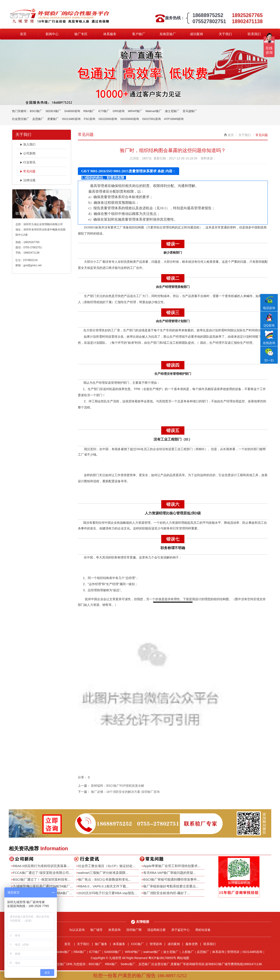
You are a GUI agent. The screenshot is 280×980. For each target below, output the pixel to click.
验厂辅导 (96, 930)
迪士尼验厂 (172, 111)
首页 (23, 34)
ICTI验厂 (104, 111)
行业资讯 (28, 162)
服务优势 (192, 944)
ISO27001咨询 (151, 119)
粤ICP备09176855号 (162, 958)
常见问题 (28, 171)
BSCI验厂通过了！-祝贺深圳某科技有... (42, 879)
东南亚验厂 (168, 34)
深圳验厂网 (134, 930)
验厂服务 (101, 944)
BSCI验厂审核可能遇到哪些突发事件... (171, 879)
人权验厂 (188, 952)
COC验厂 (137, 944)
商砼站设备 (203, 930)
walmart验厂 (152, 952)
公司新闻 (28, 153)
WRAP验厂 (135, 111)
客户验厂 (139, 34)
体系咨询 (114, 930)
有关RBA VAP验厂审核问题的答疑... (170, 873)
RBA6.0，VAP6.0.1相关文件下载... (103, 886)
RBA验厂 (89, 111)
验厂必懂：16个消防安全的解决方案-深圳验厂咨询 (125, 792)
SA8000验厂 (113, 952)
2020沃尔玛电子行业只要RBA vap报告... (108, 893)
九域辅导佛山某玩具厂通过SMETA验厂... (43, 886)
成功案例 (196, 34)
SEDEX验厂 (53, 111)
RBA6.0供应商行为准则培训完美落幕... (41, 866)
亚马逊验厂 (190, 111)
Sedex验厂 (63, 952)
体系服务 (110, 34)
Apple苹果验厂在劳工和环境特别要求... (172, 866)
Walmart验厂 (154, 111)
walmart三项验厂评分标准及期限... (103, 873)
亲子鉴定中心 (180, 930)
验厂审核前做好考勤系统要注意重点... (171, 886)
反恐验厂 (38, 119)
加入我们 (28, 144)
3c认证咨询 (77, 930)
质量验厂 (53, 119)
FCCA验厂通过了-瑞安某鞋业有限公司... (42, 873)
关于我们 (225, 34)
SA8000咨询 (72, 111)
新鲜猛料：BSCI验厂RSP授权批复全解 (118, 786)
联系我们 (254, 34)
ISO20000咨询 (130, 119)
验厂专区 (81, 34)
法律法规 (28, 180)
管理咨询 (156, 944)
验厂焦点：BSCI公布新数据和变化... (105, 879)
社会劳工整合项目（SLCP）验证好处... (107, 866)
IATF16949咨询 (174, 119)
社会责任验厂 (21, 119)
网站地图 (183, 958)
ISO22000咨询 (108, 119)
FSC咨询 (89, 119)
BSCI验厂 (36, 111)
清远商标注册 (156, 930)
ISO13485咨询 (71, 119)
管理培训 (233, 952)
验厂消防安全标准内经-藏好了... (167, 893)
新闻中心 (52, 34)
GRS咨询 (119, 111)
